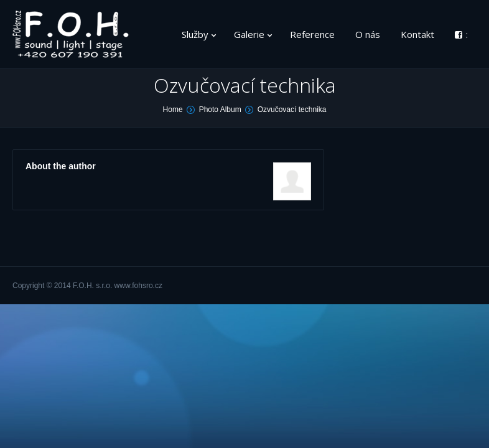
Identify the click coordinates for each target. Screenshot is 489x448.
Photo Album (220, 110)
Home (173, 110)
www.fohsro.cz (138, 286)
